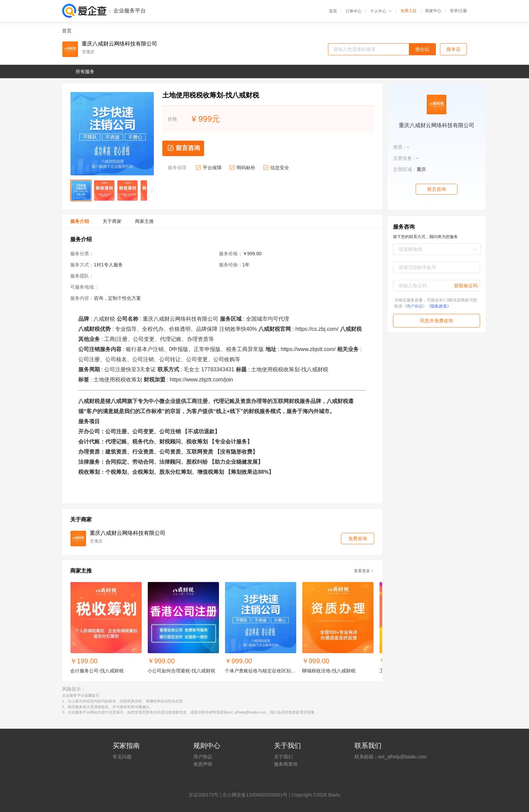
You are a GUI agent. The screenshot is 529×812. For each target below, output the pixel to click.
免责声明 (203, 764)
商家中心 (433, 11)
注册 (463, 11)
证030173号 (206, 795)
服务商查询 (286, 764)
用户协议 (203, 757)
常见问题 (122, 757)
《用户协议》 (415, 306)
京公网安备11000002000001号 (255, 795)
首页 (333, 11)
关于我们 (283, 757)
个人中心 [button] (381, 11)
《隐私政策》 (439, 306)
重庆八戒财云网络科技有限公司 (119, 44)
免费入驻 (409, 11)
